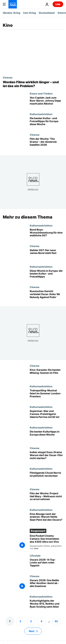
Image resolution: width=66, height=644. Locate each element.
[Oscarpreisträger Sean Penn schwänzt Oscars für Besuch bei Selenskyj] (46, 519)
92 (56, 621)
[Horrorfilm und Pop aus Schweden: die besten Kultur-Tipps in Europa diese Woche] (46, 436)
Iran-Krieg (30, 13)
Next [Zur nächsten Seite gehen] (32, 631)
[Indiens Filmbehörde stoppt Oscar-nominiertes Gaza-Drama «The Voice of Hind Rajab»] (46, 457)
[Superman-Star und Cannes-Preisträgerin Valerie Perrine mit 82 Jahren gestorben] (46, 416)
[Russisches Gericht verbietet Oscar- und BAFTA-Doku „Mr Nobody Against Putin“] (46, 296)
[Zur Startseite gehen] (13, 4)
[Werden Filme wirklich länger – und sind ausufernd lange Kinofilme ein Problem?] (33, 84)
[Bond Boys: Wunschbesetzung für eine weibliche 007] (46, 234)
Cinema (8, 77)
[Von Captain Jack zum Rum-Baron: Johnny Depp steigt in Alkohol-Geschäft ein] (46, 102)
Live (58, 4)
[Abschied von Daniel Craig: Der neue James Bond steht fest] (46, 255)
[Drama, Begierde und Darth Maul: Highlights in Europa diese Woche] (46, 275)
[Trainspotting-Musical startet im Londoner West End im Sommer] (46, 395)
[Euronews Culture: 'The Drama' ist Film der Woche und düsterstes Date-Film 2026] (46, 143)
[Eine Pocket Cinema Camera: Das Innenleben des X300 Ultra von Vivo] (46, 542)
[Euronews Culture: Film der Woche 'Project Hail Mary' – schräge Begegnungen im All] (46, 498)
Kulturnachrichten (41, 114)
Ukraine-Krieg (12, 13)
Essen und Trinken (41, 93)
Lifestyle (35, 555)
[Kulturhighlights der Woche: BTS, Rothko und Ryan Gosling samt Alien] (46, 605)
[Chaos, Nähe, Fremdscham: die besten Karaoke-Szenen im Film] (46, 375)
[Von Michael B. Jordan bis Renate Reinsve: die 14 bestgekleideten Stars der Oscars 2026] (46, 564)
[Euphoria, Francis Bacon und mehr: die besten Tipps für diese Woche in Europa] (46, 123)
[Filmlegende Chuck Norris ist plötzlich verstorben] (46, 477)
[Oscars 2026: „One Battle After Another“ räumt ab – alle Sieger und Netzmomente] (46, 585)
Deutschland (47, 13)
